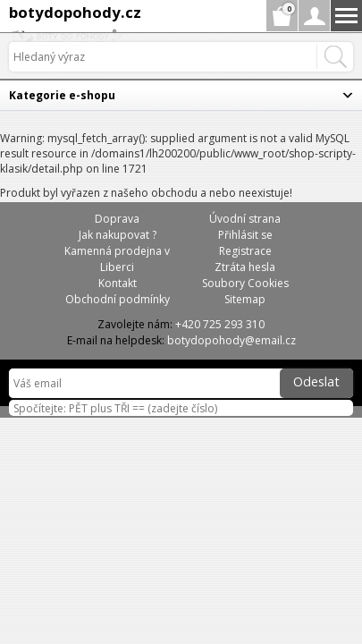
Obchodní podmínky (118, 299)
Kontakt (118, 283)
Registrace (245, 251)
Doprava (117, 219)
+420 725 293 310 (220, 324)
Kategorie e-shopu (62, 95)
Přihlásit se (245, 235)
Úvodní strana (245, 219)
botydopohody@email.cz (232, 340)
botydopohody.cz (75, 12)
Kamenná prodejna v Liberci (117, 259)
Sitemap (245, 299)
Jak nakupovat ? (118, 235)
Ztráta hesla (245, 267)
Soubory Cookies (245, 283)
